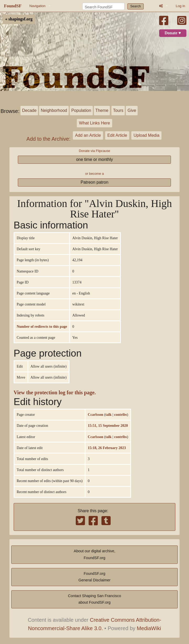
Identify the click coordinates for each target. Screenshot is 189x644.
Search (136, 6)
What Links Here (94, 123)
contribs (120, 414)
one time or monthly (94, 159)
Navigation (37, 6)
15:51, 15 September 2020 (108, 425)
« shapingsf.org (19, 19)
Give (132, 110)
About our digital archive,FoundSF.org (94, 554)
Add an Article (88, 135)
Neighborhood (54, 110)
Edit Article (117, 135)
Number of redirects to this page (42, 326)
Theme (102, 110)
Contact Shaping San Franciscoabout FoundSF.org (94, 599)
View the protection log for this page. (55, 393)
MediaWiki (149, 628)
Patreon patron (95, 182)
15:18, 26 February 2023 (107, 448)
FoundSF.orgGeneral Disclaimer (94, 577)
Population (81, 110)
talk (108, 414)
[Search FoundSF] (103, 6)
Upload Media (146, 135)
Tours (118, 110)
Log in (180, 6)
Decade (29, 110)
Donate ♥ (173, 33)
